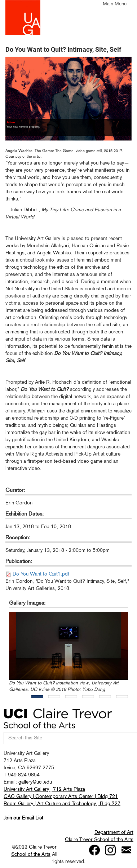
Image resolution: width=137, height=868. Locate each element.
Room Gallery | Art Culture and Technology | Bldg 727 (62, 803)
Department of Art (114, 832)
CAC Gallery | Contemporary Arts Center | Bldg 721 (61, 796)
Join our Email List (23, 818)
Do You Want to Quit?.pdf (41, 574)
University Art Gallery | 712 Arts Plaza (44, 789)
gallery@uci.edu (35, 782)
